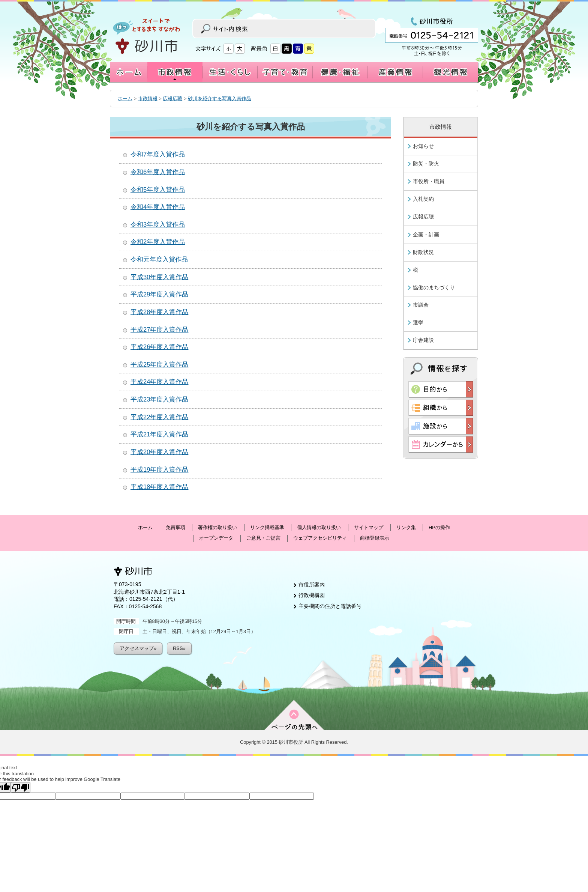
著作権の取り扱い (217, 527)
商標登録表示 (375, 538)
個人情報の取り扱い (319, 527)
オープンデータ (216, 538)
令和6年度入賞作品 (158, 172)
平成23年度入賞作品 (160, 399)
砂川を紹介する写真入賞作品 (220, 99)
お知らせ (423, 146)
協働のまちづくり (434, 287)
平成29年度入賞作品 (160, 294)
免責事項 (175, 527)
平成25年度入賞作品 (160, 365)
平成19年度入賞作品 (160, 470)
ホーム (125, 99)
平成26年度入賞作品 (160, 347)
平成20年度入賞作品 (160, 452)
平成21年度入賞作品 (160, 434)
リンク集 (406, 527)
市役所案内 (312, 585)
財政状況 (423, 252)
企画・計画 (426, 235)
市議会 (421, 305)
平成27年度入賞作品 (160, 330)
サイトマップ (369, 527)
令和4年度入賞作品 (158, 207)
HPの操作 (439, 527)
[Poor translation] (21, 787)
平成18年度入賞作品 (160, 487)
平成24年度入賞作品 (160, 382)
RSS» (179, 648)
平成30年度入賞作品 (160, 277)
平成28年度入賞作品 (160, 312)
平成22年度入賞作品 (160, 417)
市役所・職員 (429, 181)
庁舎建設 (423, 340)
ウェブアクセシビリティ (320, 538)
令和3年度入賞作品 (158, 225)
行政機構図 (312, 595)
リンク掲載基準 (267, 527)
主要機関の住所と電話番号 (330, 606)
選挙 (418, 322)
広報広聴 (172, 99)
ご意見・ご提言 (263, 538)
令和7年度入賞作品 (158, 154)
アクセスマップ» (138, 648)
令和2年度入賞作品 (158, 242)
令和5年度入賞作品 (158, 190)
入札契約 (423, 199)
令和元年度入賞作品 (159, 259)
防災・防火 (426, 164)
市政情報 (148, 99)
